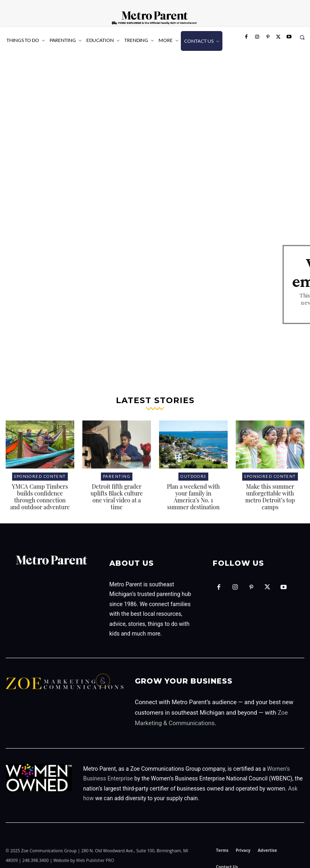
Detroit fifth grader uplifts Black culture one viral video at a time (117, 487)
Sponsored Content (40, 471)
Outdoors (193, 471)
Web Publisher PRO (95, 853)
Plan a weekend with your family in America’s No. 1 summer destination (193, 490)
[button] (302, 37)
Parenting (117, 471)
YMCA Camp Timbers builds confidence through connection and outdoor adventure (40, 490)
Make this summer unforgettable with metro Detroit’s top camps (270, 490)
